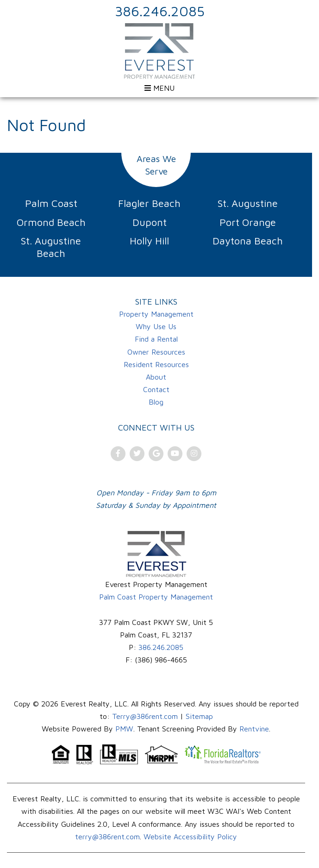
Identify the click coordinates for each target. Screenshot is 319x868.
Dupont (150, 222)
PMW (124, 729)
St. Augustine (248, 203)
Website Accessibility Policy (190, 837)
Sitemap (199, 716)
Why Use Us (156, 326)
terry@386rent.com (107, 837)
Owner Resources (156, 352)
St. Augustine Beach (51, 247)
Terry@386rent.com (145, 716)
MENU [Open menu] (159, 88)
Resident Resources (156, 364)
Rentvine (254, 729)
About (156, 377)
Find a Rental (156, 339)
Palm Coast (51, 203)
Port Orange (248, 222)
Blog (156, 402)
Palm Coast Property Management (156, 597)
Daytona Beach (248, 241)
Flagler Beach (149, 203)
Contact (156, 389)
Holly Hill (149, 241)
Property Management (156, 314)
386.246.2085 (160, 11)
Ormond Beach (51, 222)
